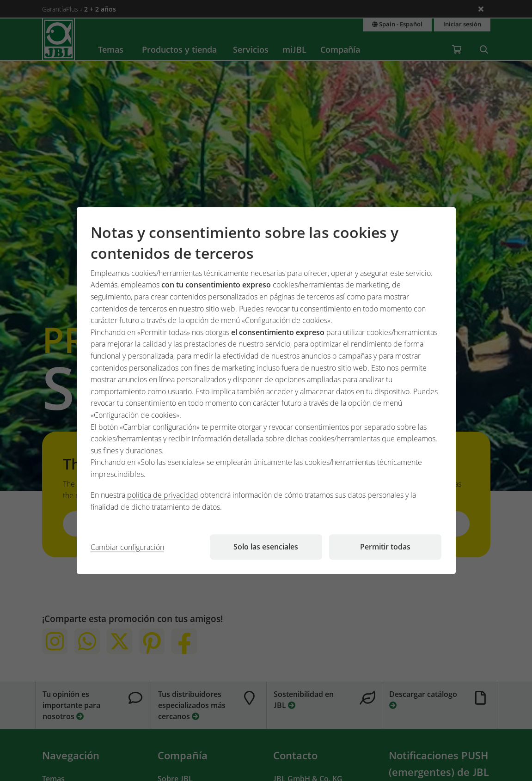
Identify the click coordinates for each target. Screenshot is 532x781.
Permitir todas (385, 547)
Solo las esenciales (266, 547)
